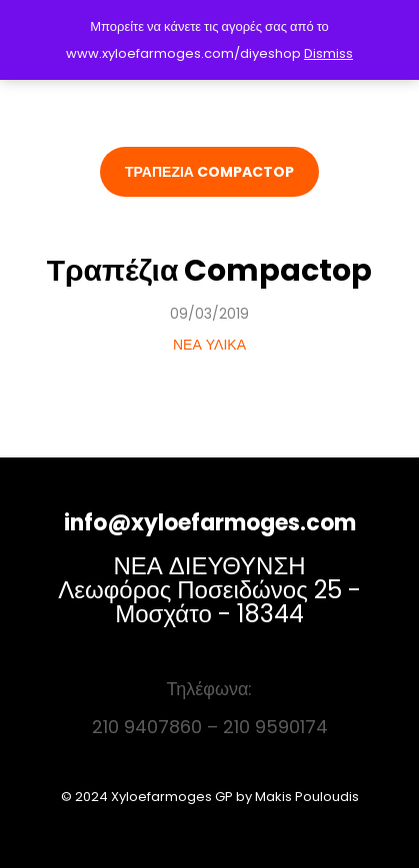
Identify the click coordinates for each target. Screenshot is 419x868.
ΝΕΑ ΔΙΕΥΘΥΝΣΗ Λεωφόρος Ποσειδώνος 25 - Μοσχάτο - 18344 (209, 590)
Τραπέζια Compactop (210, 271)
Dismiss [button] (328, 53)
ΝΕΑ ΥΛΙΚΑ (209, 345)
